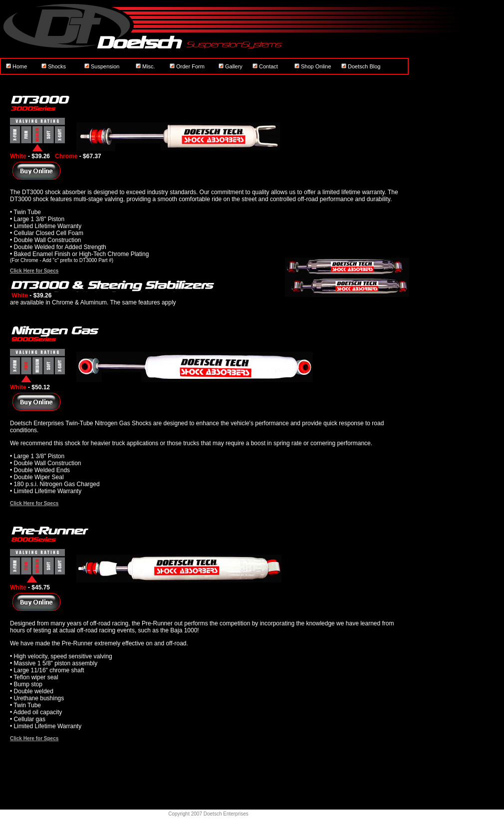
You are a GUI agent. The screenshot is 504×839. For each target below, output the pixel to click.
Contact (265, 66)
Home (16, 66)
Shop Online (313, 66)
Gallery (231, 66)
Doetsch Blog (361, 66)
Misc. (145, 66)
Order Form (187, 66)
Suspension (102, 66)
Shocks (54, 66)
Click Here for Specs (34, 271)
